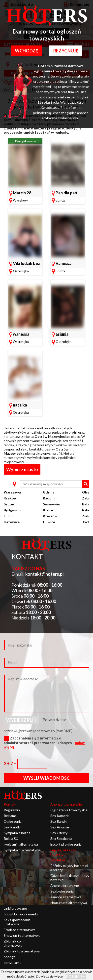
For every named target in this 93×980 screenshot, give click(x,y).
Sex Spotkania (61, 838)
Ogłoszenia (13, 821)
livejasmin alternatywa (21, 844)
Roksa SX (11, 838)
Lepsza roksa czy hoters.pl (63, 852)
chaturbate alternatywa (69, 903)
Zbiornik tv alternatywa (22, 951)
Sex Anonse (60, 827)
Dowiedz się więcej (50, 976)
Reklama (10, 816)
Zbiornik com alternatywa (14, 943)
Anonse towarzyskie (66, 804)
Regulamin (12, 810)
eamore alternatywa (66, 897)
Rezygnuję (66, 51)
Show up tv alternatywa (22, 935)
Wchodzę (26, 51)
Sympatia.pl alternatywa (22, 850)
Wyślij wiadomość (46, 778)
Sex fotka (58, 860)
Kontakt (10, 804)
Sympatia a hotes (17, 833)
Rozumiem (76, 976)
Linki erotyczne (15, 908)
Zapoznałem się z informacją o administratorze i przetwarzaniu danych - (44, 743)
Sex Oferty (59, 833)
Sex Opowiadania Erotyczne (17, 922)
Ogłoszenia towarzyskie (69, 810)
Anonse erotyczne (65, 885)
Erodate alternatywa (20, 930)
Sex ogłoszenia (62, 891)
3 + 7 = (10, 764)
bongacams (13, 962)
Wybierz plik (21, 720)
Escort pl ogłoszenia (66, 844)
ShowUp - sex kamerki (21, 914)
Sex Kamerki (60, 816)
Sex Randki (12, 827)
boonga (10, 957)
